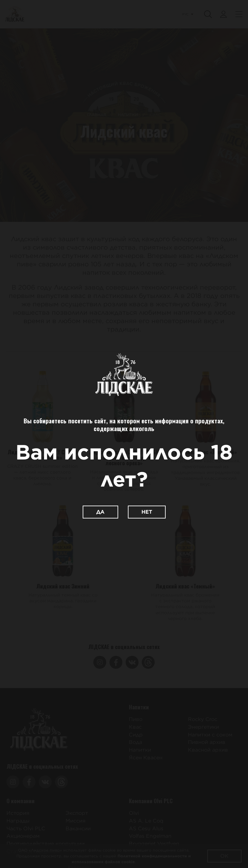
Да (100, 512)
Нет (147, 512)
